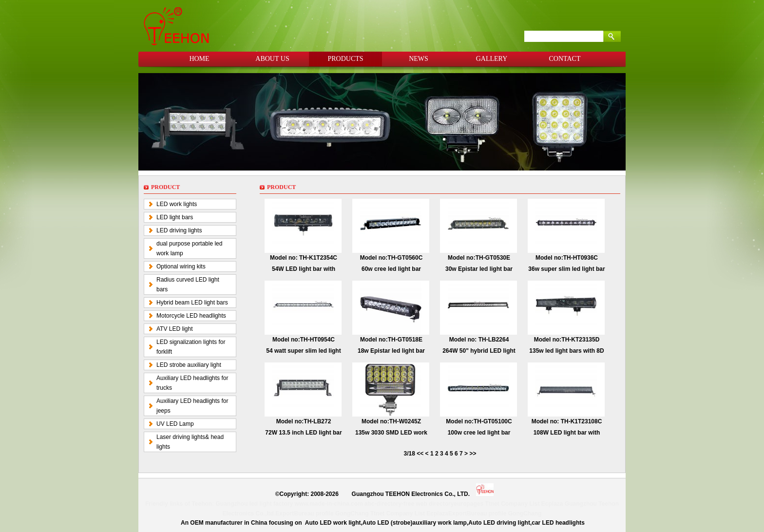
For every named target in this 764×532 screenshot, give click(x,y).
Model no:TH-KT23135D (567, 340)
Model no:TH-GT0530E (479, 258)
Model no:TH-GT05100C (479, 421)
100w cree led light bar (479, 433)
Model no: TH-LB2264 (479, 340)
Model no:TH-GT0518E (391, 340)
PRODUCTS (345, 59)
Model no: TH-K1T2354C (304, 258)
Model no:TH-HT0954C (304, 340)
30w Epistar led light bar (479, 269)
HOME (199, 59)
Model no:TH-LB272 (304, 421)
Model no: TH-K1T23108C (567, 421)
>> (473, 454)
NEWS (419, 59)
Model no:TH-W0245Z (391, 421)
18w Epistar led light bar (391, 351)
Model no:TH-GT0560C (392, 258)
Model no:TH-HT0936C (567, 258)
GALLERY (492, 59)
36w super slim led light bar (566, 269)
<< (421, 454)
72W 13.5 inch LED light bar (303, 433)
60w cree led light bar (391, 269)
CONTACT (565, 59)
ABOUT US (272, 59)
